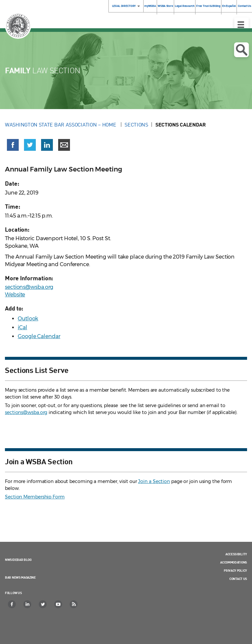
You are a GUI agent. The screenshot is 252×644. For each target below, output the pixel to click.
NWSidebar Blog (18, 560)
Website (15, 295)
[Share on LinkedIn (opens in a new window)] (47, 145)
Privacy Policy (235, 570)
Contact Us (238, 579)
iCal (23, 327)
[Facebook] (12, 604)
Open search (241, 50)
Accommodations (234, 562)
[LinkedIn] (28, 604)
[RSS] (74, 604)
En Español (229, 6)
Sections (136, 125)
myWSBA (150, 6)
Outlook (28, 319)
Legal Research (185, 6)
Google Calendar (39, 336)
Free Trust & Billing (208, 6)
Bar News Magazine (20, 577)
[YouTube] (58, 604)
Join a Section (154, 481)
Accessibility (236, 554)
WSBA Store (165, 6)
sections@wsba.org (29, 287)
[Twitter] (43, 604)
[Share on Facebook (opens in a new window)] (13, 145)
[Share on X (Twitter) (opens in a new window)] (30, 145)
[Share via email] (64, 145)
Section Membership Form (35, 497)
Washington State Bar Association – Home (61, 125)
